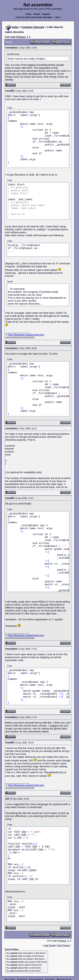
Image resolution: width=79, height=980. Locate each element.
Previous (21, 37)
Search (37, 14)
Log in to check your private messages (34, 17)
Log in (57, 17)
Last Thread (50, 945)
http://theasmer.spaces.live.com (26, 335)
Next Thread (63, 945)
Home (29, 14)
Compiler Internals (33, 27)
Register (46, 14)
